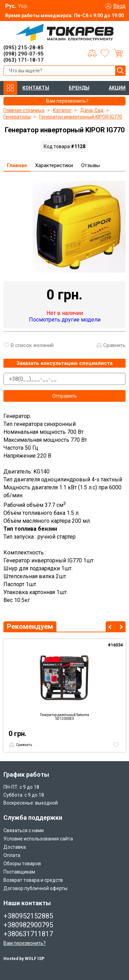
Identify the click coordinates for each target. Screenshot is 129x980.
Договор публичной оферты (35, 888)
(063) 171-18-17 (24, 60)
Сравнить (114, 345)
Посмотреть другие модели (65, 320)
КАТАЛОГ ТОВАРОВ (10, 88)
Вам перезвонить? (25, 943)
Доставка (15, 847)
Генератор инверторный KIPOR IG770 (81, 117)
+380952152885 (28, 916)
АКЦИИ (117, 88)
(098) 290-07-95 (24, 54)
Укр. (23, 6)
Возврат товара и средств (33, 880)
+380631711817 (28, 934)
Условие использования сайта (38, 839)
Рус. (11, 6)
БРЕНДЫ (79, 88)
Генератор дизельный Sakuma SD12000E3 (64, 717)
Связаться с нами (24, 830)
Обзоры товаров (22, 864)
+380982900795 (28, 925)
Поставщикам (19, 872)
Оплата (12, 855)
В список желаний (32, 345)
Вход (119, 6)
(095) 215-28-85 (24, 48)
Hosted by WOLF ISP (24, 959)
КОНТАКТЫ (36, 88)
